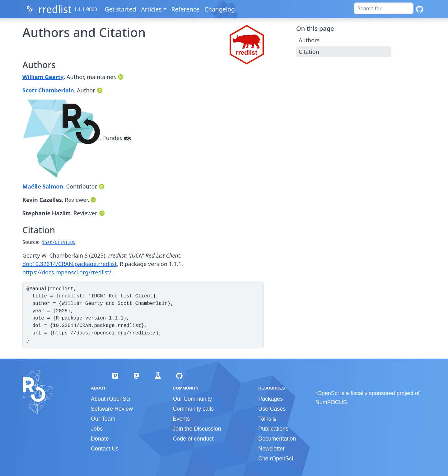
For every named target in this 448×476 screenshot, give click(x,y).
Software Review (112, 409)
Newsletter (271, 449)
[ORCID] (121, 77)
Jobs (97, 429)
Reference (186, 9)
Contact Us (105, 449)
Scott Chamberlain (48, 90)
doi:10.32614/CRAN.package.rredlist (70, 264)
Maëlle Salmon (43, 186)
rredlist (55, 9)
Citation (309, 52)
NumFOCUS (331, 402)
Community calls (193, 409)
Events (181, 419)
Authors (309, 40)
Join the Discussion (197, 429)
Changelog (220, 9)
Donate (100, 439)
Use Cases (272, 409)
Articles (152, 9)
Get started (121, 9)
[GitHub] (420, 9)
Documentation (277, 439)
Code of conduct (193, 439)
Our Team (103, 419)
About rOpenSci (111, 399)
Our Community (192, 399)
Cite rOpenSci (276, 459)
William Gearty (43, 77)
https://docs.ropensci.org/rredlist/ (67, 272)
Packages (271, 399)
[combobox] (384, 8)
